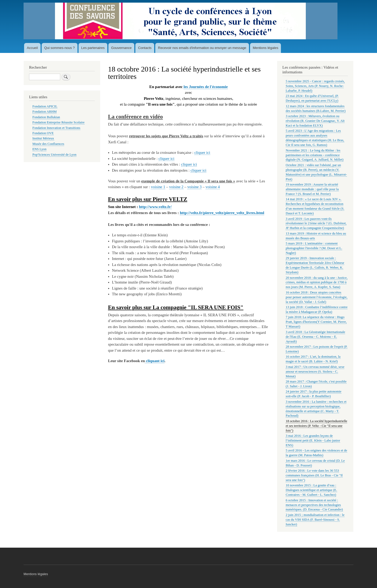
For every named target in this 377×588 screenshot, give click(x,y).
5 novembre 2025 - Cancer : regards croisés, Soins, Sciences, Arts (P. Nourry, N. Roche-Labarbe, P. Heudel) (315, 86)
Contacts (145, 48)
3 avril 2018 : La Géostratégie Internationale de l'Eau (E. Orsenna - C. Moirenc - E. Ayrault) (315, 337)
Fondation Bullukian (46, 117)
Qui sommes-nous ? (59, 48)
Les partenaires (93, 48)
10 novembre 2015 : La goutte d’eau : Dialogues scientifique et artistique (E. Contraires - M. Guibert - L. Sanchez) (311, 490)
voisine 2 (176, 187)
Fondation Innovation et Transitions (56, 128)
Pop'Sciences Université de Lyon (54, 155)
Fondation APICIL (45, 106)
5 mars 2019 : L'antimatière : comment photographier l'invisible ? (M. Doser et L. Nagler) (314, 248)
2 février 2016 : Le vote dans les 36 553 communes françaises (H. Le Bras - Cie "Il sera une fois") (314, 475)
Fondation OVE (43, 133)
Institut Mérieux (43, 138)
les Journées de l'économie (206, 87)
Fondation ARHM (45, 112)
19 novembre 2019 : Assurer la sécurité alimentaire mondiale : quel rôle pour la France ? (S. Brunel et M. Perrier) (312, 189)
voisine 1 (158, 187)
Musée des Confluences (48, 144)
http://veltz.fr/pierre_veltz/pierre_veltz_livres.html (222, 213)
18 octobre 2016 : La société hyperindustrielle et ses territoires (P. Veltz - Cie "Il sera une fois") (316, 426)
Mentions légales (265, 48)
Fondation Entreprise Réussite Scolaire (59, 122)
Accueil (32, 48)
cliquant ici (155, 361)
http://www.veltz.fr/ (155, 207)
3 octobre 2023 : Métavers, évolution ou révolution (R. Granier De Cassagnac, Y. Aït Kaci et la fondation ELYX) (315, 121)
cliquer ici (202, 153)
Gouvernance (121, 48)
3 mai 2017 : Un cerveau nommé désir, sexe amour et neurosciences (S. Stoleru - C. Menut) (315, 372)
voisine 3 (195, 187)
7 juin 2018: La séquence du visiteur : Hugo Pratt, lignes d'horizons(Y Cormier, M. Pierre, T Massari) (316, 322)
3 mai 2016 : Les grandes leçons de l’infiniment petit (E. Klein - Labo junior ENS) (313, 440)
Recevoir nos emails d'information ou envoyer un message (202, 48)
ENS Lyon (40, 149)
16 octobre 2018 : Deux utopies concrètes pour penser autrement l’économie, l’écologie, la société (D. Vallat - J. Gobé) (317, 297)
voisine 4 (213, 187)
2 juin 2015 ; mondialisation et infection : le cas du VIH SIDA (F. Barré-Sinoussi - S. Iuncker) (315, 520)
